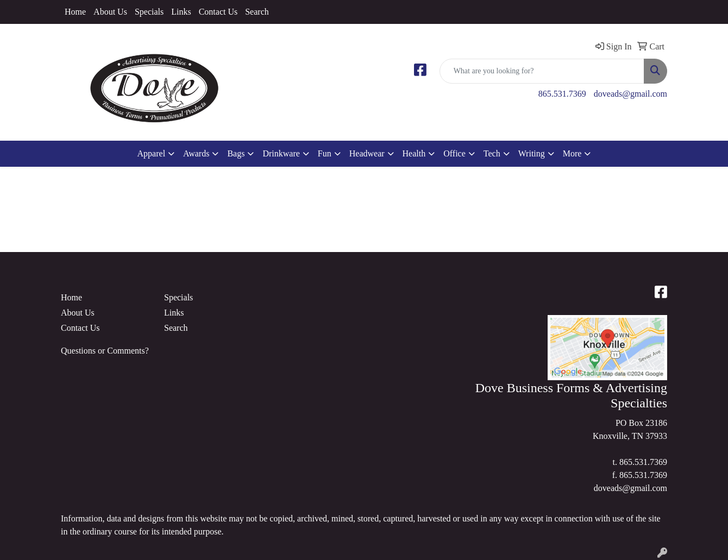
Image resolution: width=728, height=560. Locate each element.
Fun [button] (325, 153)
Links (181, 12)
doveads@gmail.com (630, 94)
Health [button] (414, 153)
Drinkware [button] (281, 153)
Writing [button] (532, 153)
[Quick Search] (542, 71)
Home (75, 12)
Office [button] (454, 153)
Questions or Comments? (105, 351)
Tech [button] (492, 153)
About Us (110, 12)
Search (257, 12)
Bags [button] (236, 153)
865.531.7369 (562, 94)
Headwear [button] (367, 153)
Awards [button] (196, 153)
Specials (149, 12)
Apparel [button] (152, 153)
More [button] (572, 153)
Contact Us (218, 12)
